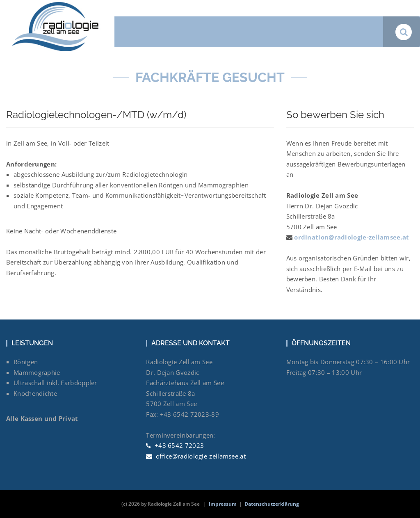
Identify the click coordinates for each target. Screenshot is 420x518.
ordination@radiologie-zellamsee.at (351, 237)
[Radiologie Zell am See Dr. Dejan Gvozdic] (57, 6)
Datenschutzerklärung (272, 504)
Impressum (223, 504)
